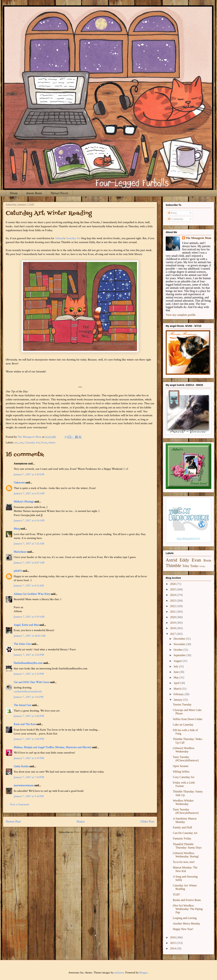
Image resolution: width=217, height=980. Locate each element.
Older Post (147, 822)
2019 (173, 623)
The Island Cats (23, 705)
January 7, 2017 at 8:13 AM (29, 586)
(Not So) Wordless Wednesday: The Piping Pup (188, 909)
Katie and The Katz (25, 724)
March (178, 689)
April (177, 683)
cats (21, 443)
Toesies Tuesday (182, 704)
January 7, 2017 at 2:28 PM (29, 655)
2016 (173, 937)
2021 (173, 612)
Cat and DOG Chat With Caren (32, 682)
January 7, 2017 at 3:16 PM (29, 697)
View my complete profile (181, 315)
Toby (186, 566)
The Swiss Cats (22, 644)
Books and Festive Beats (187, 900)
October (179, 650)
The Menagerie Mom (198, 238)
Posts (172, 213)
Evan (44, 443)
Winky (202, 566)
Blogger (144, 973)
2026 (173, 584)
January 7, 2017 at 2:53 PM (29, 674)
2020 (173, 617)
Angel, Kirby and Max (26, 625)
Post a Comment (20, 804)
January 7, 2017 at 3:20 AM (29, 474)
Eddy (184, 560)
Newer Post (13, 822)
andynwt (119, 973)
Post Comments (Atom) (88, 832)
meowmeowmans (24, 785)
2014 (173, 948)
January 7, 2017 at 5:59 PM (29, 758)
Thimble (173, 566)
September (180, 655)
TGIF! (176, 895)
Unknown (19, 483)
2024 (173, 595)
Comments (176, 219)
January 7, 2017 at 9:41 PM (29, 796)
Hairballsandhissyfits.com (28, 663)
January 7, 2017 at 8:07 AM (29, 563)
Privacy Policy (59, 193)
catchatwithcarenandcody (28, 691)
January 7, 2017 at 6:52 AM (29, 493)
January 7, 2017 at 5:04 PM (29, 716)
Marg (17, 529)
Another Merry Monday (187, 924)
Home (14, 193)
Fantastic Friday (182, 838)
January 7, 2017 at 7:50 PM (29, 777)
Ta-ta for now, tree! (184, 862)
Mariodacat (20, 552)
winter (52, 443)
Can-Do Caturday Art (185, 833)
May (176, 677)
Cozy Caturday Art (184, 777)
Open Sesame (181, 766)
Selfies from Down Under (188, 719)
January (178, 700)
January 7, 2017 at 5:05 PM (29, 739)
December (180, 639)
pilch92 (18, 571)
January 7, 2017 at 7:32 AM (29, 544)
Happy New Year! (183, 929)
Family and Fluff (182, 827)
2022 (173, 606)
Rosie (207, 560)
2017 (173, 634)
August (178, 661)
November (180, 644)
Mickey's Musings (24, 502)
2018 (173, 628)
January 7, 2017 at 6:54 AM (29, 521)
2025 (173, 589)
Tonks (194, 566)
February (179, 694)
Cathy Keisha (21, 766)
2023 (173, 601)
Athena (59, 238)
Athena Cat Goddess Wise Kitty (32, 594)
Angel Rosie (34, 193)
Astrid (171, 560)
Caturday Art (73, 238)
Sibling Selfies (181, 772)
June (176, 672)
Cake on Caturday (183, 725)
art (16, 443)
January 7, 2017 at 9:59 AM (29, 617)
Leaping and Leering (185, 918)
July (176, 666)
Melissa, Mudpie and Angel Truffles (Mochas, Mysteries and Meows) (53, 747)
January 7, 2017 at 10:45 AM (30, 636)
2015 (173, 943)
